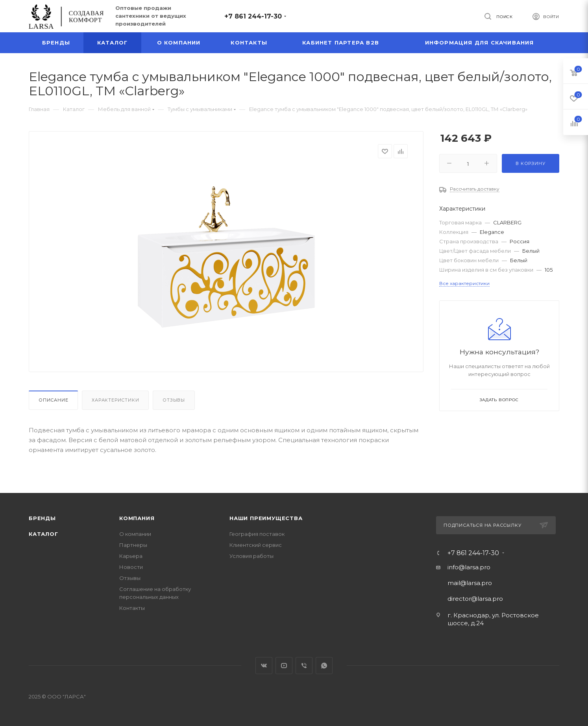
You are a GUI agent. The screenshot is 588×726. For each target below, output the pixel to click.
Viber (304, 666)
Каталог (43, 534)
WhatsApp (324, 666)
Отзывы (174, 400)
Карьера (131, 556)
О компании (135, 534)
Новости (131, 567)
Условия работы (251, 556)
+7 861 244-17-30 (253, 16)
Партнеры (133, 545)
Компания (137, 518)
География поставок (257, 534)
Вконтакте (264, 666)
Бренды (42, 518)
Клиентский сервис (256, 545)
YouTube (284, 666)
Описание (53, 400)
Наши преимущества (266, 518)
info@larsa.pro (469, 567)
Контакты (132, 608)
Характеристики (115, 400)
